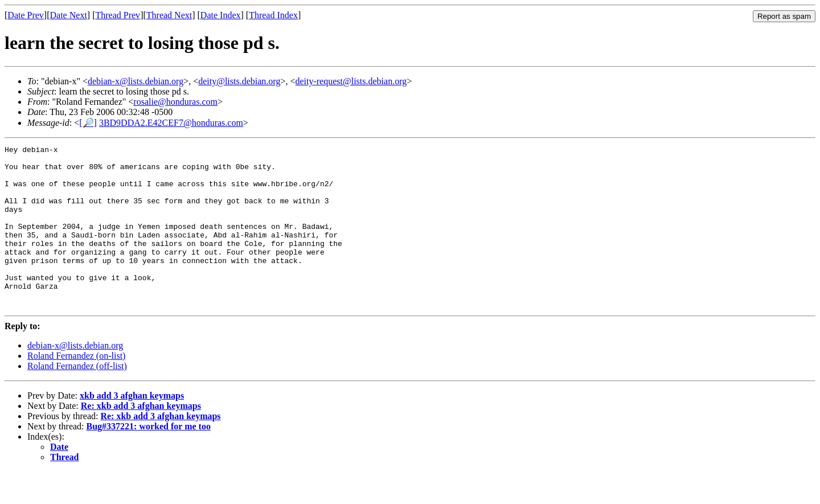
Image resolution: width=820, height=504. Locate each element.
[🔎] (88, 123)
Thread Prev (118, 15)
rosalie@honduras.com (175, 102)
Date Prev (26, 15)
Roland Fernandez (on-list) (76, 388)
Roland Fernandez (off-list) (77, 398)
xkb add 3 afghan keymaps (132, 428)
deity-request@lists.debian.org (351, 81)
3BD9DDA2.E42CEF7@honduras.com (171, 123)
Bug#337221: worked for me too (149, 459)
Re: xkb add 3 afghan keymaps (141, 438)
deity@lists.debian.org (239, 81)
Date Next (69, 15)
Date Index (221, 15)
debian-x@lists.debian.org (136, 81)
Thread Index (273, 15)
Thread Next (169, 15)
